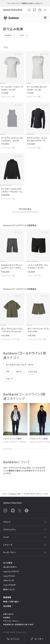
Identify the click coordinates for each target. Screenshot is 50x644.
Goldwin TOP (15, 494)
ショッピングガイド (11, 572)
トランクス (33, 373)
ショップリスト (9, 576)
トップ (4, 494)
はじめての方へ (10, 567)
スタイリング (9, 580)
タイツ (19, 373)
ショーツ (10, 380)
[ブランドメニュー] (45, 18)
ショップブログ (9, 585)
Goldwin (8, 35)
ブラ (8, 373)
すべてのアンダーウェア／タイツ (20, 366)
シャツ (22, 35)
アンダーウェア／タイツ (33, 494)
